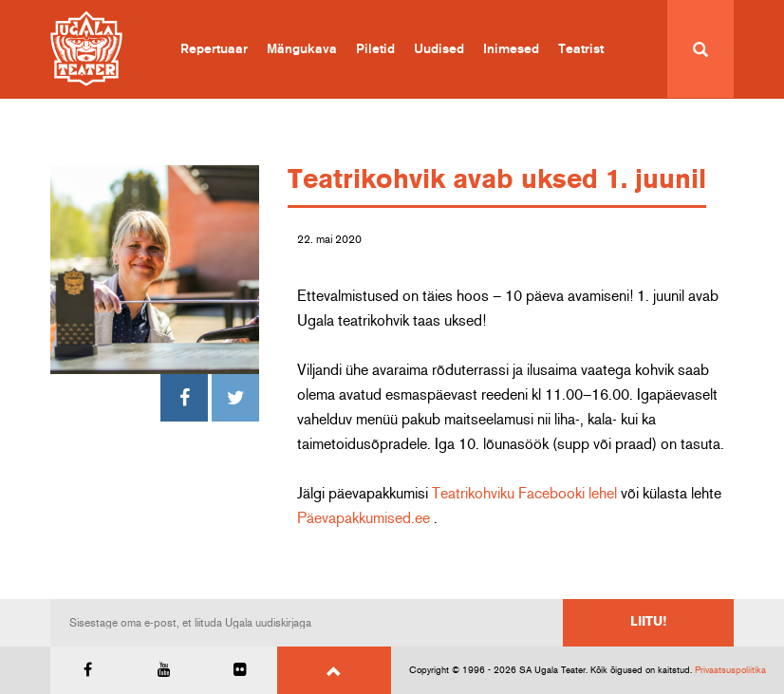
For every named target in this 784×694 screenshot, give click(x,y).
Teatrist (581, 49)
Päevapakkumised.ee (364, 518)
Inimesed (511, 49)
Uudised (439, 49)
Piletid (375, 49)
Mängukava (302, 49)
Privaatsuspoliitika (730, 670)
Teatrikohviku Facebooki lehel (524, 494)
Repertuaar (214, 49)
